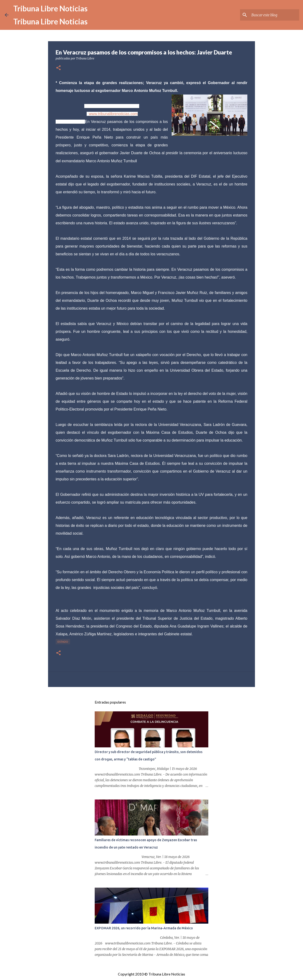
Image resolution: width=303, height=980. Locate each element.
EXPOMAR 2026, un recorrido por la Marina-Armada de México (144, 928)
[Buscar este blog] (274, 15)
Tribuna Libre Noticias (50, 8)
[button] (58, 68)
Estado (63, 642)
